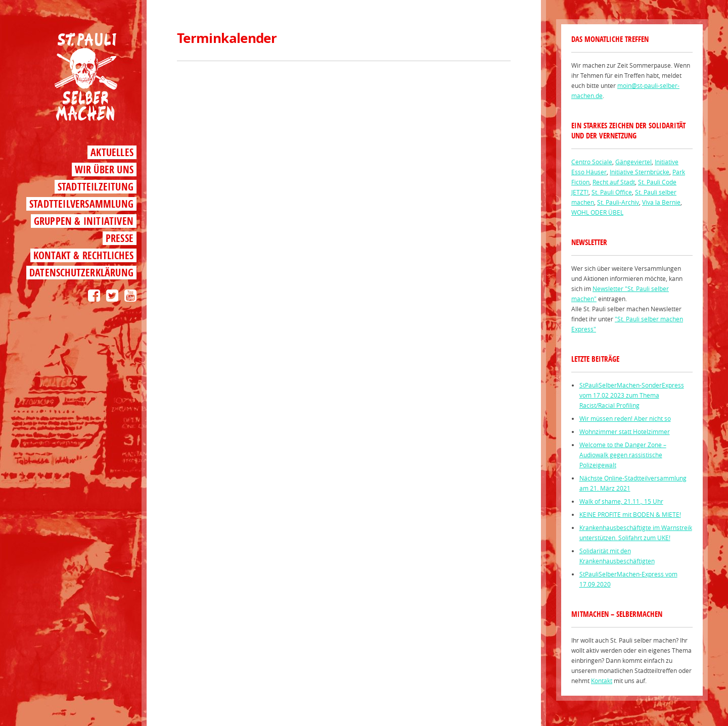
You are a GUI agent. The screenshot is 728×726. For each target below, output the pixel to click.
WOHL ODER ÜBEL (597, 212)
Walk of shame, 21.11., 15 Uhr (621, 501)
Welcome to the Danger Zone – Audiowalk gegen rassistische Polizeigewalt (623, 455)
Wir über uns (104, 170)
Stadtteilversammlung (81, 204)
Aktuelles (112, 152)
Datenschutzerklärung (81, 273)
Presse (120, 238)
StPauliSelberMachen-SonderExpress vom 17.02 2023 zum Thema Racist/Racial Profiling (632, 395)
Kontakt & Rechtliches (83, 255)
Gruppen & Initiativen (84, 221)
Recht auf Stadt (614, 182)
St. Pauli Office (612, 192)
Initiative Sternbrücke (640, 172)
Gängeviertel (633, 162)
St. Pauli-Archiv (618, 202)
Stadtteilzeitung (96, 187)
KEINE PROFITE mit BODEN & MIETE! (630, 514)
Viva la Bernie (661, 202)
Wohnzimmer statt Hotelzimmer (625, 431)
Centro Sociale (592, 162)
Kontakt (602, 681)
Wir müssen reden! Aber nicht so (625, 418)
